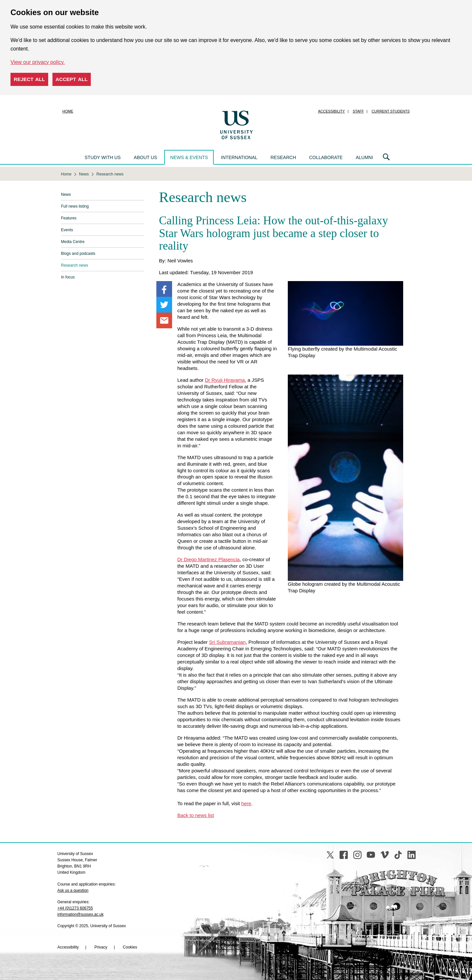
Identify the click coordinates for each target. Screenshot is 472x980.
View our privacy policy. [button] (38, 62)
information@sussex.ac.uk (80, 914)
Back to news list (196, 815)
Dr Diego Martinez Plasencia (208, 559)
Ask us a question (73, 890)
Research (283, 157)
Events (67, 230)
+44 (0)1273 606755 (75, 908)
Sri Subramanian (227, 642)
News (66, 194)
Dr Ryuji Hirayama (225, 380)
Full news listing (75, 206)
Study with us (103, 157)
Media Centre (73, 242)
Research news (75, 265)
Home (68, 111)
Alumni (364, 157)
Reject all (29, 79)
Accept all (72, 79)
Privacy (101, 947)
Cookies (130, 947)
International (239, 157)
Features (69, 218)
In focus (68, 277)
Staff (358, 111)
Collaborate (326, 157)
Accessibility (331, 111)
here (246, 803)
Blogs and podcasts (78, 254)
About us (145, 157)
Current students (391, 111)
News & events (189, 157)
